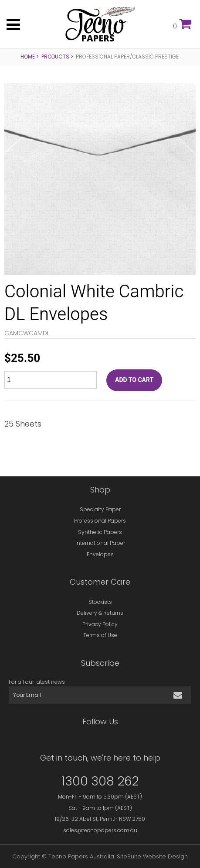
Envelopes (100, 554)
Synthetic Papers (100, 532)
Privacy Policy (100, 624)
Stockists (100, 602)
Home (28, 57)
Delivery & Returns (100, 613)
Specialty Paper (100, 509)
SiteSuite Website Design (152, 856)
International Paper (100, 543)
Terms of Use (100, 635)
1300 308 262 (100, 781)
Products (55, 57)
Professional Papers (100, 521)
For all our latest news (37, 682)
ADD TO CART (134, 380)
